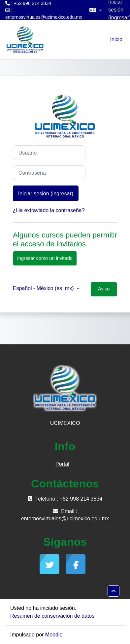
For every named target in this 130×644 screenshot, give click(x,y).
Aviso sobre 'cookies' (104, 291)
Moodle (54, 635)
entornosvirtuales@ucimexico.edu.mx (44, 17)
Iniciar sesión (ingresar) (46, 193)
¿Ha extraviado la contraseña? (49, 210)
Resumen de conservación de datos (52, 616)
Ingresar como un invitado (45, 258)
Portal (62, 464)
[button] (96, 10)
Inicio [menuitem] (116, 39)
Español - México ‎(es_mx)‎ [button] (44, 288)
